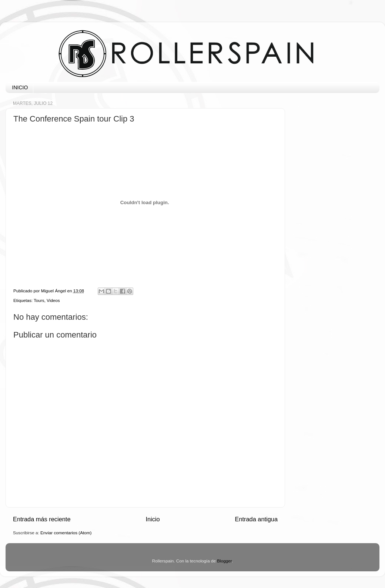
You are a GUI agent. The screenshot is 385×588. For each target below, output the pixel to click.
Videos (53, 300)
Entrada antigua (256, 519)
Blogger (224, 561)
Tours (39, 300)
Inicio (153, 519)
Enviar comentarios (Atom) (66, 533)
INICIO (20, 87)
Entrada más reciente (42, 519)
